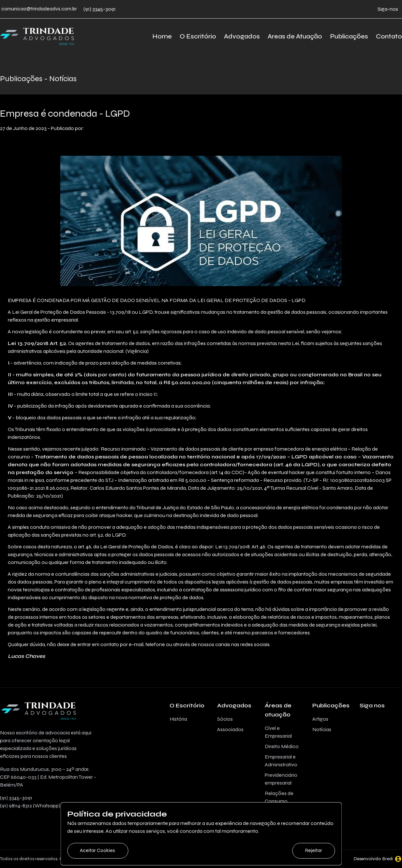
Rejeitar (313, 850)
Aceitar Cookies (99, 850)
